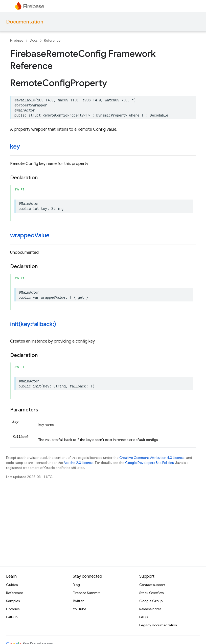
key (15, 147)
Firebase (17, 40)
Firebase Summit (86, 593)
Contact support (152, 585)
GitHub (12, 617)
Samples (13, 601)
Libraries (13, 609)
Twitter (78, 601)
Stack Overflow (152, 593)
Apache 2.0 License (79, 463)
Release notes (150, 609)
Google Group (151, 601)
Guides (12, 585)
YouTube (79, 609)
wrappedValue (30, 235)
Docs (34, 40)
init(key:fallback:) (33, 324)
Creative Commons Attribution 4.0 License (152, 458)
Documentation (25, 22)
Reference (52, 40)
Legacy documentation (158, 625)
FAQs (144, 617)
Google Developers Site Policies (149, 463)
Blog (76, 585)
